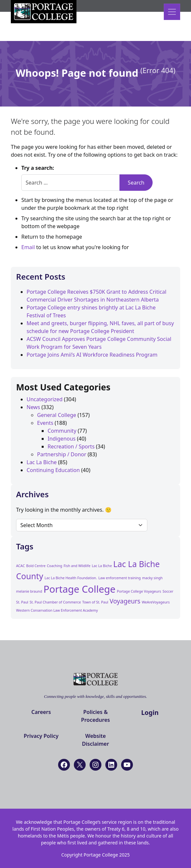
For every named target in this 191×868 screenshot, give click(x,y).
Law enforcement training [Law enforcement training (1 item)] (120, 578)
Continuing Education (53, 470)
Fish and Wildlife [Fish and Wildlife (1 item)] (77, 566)
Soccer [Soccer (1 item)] (168, 591)
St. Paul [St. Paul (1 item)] (22, 602)
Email (28, 247)
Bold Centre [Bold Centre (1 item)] (36, 566)
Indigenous (62, 439)
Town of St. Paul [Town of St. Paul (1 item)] (95, 602)
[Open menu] (172, 12)
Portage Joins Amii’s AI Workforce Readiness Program (92, 355)
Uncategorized (45, 399)
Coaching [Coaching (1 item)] (55, 566)
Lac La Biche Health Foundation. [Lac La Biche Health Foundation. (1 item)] (71, 578)
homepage (69, 237)
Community (62, 431)
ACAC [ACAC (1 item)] (21, 566)
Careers (41, 712)
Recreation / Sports (71, 446)
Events (45, 423)
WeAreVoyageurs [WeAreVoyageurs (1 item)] (156, 602)
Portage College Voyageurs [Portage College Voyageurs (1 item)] (139, 591)
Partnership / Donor (62, 454)
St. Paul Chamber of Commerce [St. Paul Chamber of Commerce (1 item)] (55, 602)
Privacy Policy (41, 736)
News (33, 407)
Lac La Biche (42, 462)
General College (57, 415)
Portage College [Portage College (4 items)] (79, 589)
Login (150, 712)
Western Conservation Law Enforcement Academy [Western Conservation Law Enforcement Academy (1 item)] (57, 610)
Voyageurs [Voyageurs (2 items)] (125, 601)
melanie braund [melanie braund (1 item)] (29, 591)
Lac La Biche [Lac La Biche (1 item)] (102, 566)
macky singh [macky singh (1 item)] (152, 578)
